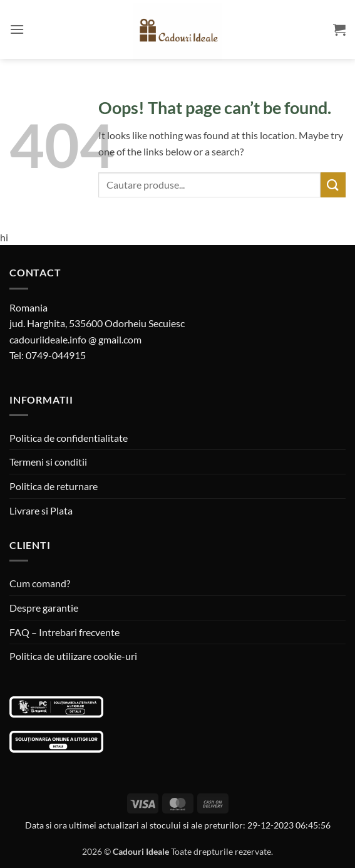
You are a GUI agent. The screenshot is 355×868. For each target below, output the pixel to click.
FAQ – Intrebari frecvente (64, 632)
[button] (17, 29)
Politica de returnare (54, 486)
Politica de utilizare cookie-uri (73, 656)
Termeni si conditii (48, 462)
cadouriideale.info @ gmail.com (75, 339)
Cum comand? (40, 583)
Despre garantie (44, 608)
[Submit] (333, 185)
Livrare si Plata (41, 510)
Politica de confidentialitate (69, 438)
